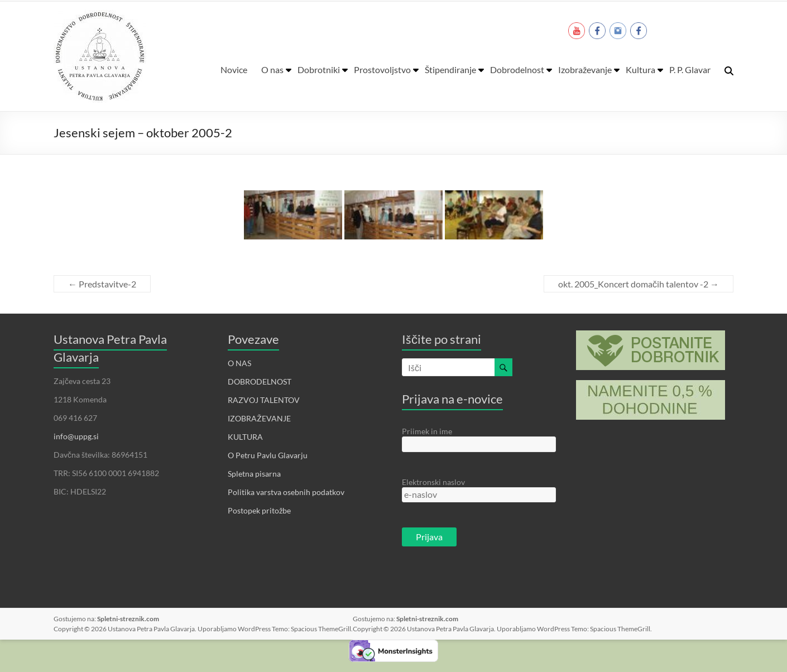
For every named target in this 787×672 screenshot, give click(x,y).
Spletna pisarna (254, 474)
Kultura (640, 69)
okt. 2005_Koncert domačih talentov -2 (639, 284)
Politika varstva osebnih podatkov (286, 492)
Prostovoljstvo (382, 69)
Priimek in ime (427, 431)
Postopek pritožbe (259, 510)
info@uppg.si (76, 436)
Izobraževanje (585, 69)
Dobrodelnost (517, 69)
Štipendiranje (450, 69)
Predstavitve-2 (102, 284)
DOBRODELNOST (260, 381)
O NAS (239, 363)
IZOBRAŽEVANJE (259, 418)
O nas (272, 69)
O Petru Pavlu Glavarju (268, 455)
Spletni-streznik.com (128, 619)
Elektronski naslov (433, 482)
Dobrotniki (319, 69)
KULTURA (245, 437)
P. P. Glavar (690, 69)
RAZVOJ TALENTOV (264, 400)
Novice (234, 69)
